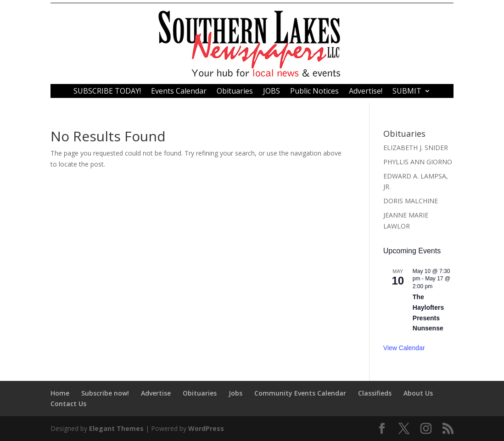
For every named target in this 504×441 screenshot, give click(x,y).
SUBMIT (407, 92)
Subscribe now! (105, 393)
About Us (418, 393)
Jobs (235, 393)
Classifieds (375, 393)
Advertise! (366, 92)
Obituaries (235, 92)
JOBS (272, 92)
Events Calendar (179, 92)
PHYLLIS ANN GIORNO (418, 162)
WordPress (206, 428)
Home (60, 393)
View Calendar (404, 348)
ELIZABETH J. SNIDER (416, 148)
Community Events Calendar (300, 393)
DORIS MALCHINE (411, 201)
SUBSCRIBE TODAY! (107, 92)
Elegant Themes (116, 428)
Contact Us (68, 404)
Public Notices (314, 92)
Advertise (156, 393)
